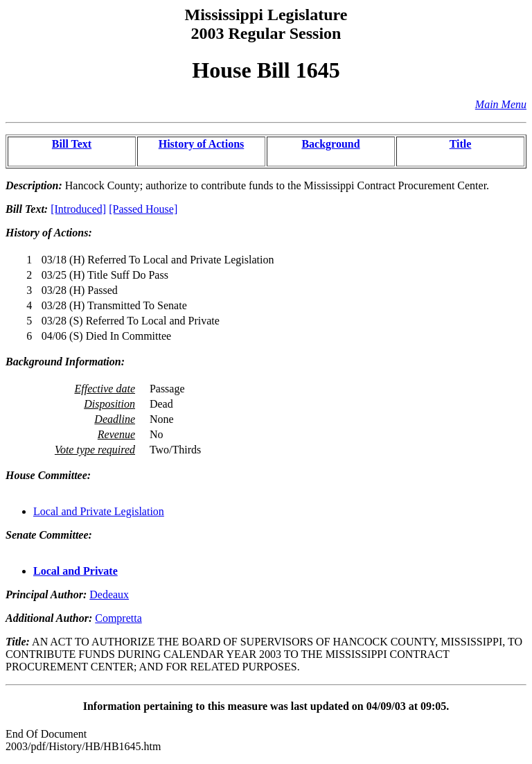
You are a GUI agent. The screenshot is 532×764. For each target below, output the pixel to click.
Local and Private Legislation (99, 511)
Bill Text (72, 144)
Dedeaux (109, 594)
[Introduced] (78, 209)
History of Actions (202, 144)
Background (330, 144)
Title (461, 144)
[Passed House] (143, 209)
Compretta (118, 618)
